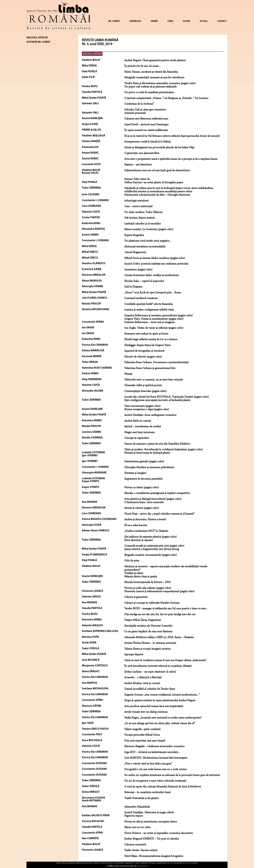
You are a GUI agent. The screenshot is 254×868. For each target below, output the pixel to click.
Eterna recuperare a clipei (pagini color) (147, 409)
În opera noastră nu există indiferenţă (146, 130)
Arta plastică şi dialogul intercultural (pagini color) (153, 499)
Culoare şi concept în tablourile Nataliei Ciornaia (152, 603)
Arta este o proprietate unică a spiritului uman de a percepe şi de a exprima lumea (171, 159)
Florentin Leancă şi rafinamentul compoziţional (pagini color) (159, 591)
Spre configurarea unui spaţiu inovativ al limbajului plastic (157, 400)
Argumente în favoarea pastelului (143, 479)
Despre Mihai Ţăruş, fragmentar (143, 620)
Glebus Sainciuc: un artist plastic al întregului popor (154, 183)
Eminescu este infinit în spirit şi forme (146, 334)
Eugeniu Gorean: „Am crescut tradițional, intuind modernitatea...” (162, 695)
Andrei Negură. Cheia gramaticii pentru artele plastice (155, 60)
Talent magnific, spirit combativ (143, 729)
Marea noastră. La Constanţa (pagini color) (149, 229)
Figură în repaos (134, 816)
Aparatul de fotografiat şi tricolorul (144, 351)
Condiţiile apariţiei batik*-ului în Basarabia (149, 304)
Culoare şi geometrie (136, 597)
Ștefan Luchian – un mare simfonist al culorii (150, 672)
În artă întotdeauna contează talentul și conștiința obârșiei (158, 666)
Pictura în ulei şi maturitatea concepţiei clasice (151, 822)
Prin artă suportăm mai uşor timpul (145, 741)
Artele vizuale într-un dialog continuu (146, 712)
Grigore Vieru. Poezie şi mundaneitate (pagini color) (154, 319)
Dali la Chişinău (133, 287)
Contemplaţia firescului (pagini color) (145, 391)
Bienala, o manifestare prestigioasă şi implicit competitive (157, 493)
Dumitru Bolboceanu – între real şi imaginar (149, 322)
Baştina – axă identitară (138, 165)
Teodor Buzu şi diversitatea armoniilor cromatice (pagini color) (160, 83)
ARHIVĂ (154, 21)
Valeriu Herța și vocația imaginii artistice (148, 649)
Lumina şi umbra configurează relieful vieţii (149, 310)
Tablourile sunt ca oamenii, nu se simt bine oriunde (154, 380)
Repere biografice (134, 235)
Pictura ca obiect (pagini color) (142, 488)
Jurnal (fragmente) (135, 252)
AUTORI (186, 21)
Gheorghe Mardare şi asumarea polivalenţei (149, 467)
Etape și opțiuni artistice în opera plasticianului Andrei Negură (160, 700)
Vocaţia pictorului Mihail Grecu (142, 735)
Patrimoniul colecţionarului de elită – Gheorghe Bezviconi (157, 195)
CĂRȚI (170, 21)
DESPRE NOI (135, 21)
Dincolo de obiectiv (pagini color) (143, 357)
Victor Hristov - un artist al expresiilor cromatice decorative (159, 833)
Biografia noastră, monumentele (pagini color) (151, 555)
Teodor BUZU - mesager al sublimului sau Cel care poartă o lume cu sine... (166, 609)
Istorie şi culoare (142, 508)
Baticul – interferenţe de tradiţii (143, 427)
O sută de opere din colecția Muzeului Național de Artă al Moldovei (163, 787)
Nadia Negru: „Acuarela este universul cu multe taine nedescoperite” (163, 718)
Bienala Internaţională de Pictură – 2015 (147, 582)
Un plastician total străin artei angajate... (148, 241)
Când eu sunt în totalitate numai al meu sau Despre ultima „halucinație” (165, 660)
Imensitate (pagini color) (138, 270)
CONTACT (222, 21)
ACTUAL (204, 21)
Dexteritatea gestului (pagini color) (144, 462)
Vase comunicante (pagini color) (142, 406)
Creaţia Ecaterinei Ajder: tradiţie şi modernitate (152, 275)
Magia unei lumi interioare (140, 432)
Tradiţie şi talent (134, 573)
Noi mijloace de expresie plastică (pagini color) (151, 537)
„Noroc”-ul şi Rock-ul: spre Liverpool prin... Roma (153, 293)
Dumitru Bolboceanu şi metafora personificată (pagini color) (158, 316)
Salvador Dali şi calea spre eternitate (145, 110)
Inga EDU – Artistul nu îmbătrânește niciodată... (152, 752)
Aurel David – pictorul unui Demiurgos (146, 125)
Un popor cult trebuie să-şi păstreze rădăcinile (150, 87)
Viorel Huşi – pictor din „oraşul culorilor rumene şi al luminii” (159, 514)
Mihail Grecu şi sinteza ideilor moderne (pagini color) (155, 258)
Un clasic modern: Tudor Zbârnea (143, 212)
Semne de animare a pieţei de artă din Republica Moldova (157, 444)
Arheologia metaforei (136, 201)
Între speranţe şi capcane (139, 540)
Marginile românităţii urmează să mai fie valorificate (154, 78)
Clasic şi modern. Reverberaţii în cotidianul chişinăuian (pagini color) (164, 450)
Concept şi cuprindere (137, 438)
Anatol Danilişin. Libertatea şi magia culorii (149, 813)
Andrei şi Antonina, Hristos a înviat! (145, 520)
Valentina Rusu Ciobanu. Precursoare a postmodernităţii (156, 362)
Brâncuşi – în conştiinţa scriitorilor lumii (147, 792)
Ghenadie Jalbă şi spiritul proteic (143, 385)
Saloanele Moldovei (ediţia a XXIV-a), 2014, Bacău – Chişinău (159, 637)
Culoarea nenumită (135, 845)
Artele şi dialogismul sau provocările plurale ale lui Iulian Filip (159, 148)
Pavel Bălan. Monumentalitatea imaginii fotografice (154, 856)
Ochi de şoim (132, 561)
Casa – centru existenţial (138, 206)
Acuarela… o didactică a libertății (143, 678)
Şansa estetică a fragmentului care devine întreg (152, 549)
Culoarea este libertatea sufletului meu (146, 119)
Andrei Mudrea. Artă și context (142, 683)
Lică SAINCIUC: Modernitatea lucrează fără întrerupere (156, 758)
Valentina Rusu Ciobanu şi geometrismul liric (150, 368)
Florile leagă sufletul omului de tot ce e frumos (151, 339)
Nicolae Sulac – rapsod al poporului (144, 281)
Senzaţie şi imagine (135, 473)
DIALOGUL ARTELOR (92, 54)
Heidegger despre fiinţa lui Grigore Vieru (147, 345)
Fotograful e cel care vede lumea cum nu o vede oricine (155, 769)
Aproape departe (134, 655)
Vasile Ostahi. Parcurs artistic (141, 850)
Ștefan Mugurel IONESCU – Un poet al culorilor (152, 839)
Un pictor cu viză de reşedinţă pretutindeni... (150, 92)
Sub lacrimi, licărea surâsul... (140, 218)
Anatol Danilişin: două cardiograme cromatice (150, 415)
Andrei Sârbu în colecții (138, 421)
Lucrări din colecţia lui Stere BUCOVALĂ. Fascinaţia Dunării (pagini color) (167, 397)
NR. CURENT (114, 21)
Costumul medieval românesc (141, 298)
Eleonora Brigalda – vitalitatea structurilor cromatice (154, 746)
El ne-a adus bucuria (136, 525)
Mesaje (128, 374)
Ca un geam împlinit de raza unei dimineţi (148, 632)
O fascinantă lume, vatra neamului (144, 502)
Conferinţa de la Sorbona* (139, 104)
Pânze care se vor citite (137, 827)
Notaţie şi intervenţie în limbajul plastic (147, 453)
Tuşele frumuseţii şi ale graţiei (141, 798)
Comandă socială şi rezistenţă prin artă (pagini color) (154, 546)
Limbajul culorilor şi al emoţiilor (143, 224)
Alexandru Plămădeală (137, 807)
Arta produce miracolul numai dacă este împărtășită (154, 706)
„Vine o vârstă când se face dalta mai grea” (148, 764)
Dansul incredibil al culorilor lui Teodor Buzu (150, 689)
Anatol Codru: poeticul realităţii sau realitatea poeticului (156, 264)
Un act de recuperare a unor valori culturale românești (155, 781)
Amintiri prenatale (135, 113)
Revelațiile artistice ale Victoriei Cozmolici (148, 626)
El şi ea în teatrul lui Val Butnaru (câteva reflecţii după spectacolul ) (172, 136)
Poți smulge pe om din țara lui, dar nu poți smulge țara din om (160, 614)
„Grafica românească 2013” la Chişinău (146, 531)
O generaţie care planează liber (142, 153)
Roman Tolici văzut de (137, 179)
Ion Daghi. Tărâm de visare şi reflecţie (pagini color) (154, 328)
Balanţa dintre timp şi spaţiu (141, 577)
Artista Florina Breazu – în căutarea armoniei (150, 643)
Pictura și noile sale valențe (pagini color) (148, 588)
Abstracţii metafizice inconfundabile (145, 247)
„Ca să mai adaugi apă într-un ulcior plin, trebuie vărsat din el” (160, 723)
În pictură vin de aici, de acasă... (142, 66)
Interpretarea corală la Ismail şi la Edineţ (148, 142)
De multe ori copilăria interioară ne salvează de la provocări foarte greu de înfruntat (172, 775)
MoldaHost (143, 866)
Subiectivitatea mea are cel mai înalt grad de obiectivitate (157, 171)
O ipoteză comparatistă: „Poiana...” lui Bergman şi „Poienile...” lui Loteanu (166, 98)
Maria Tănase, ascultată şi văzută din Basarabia (151, 72)
